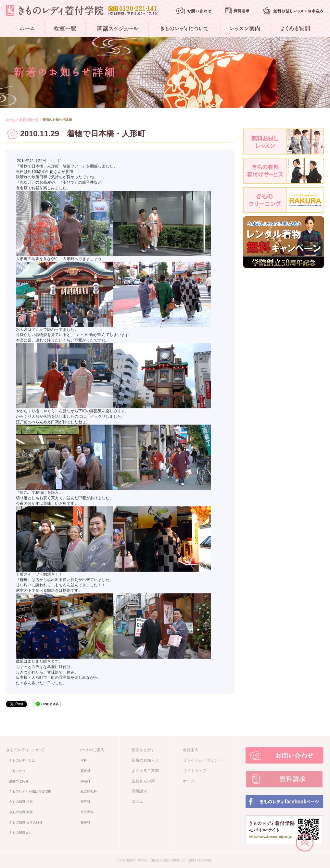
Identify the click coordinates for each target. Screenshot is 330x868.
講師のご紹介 (19, 781)
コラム (137, 801)
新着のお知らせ (145, 760)
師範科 (85, 781)
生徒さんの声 (143, 781)
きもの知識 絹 (19, 832)
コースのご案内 (91, 750)
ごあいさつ (17, 771)
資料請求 (139, 791)
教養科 (85, 822)
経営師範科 (89, 791)
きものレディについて (25, 750)
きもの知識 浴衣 (21, 802)
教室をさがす (143, 750)
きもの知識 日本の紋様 (26, 822)
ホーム (11, 120)
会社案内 (191, 750)
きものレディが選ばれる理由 (30, 791)
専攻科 (85, 771)
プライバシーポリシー (202, 760)
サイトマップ (195, 771)
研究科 (85, 802)
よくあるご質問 (145, 771)
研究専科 (87, 812)
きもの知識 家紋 (21, 812)
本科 (84, 760)
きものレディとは (22, 760)
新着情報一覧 (29, 120)
